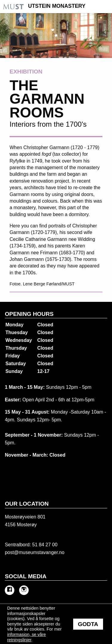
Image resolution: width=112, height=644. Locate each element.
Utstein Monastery (57, 6)
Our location (27, 504)
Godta (88, 624)
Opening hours (29, 314)
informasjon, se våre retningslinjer (27, 637)
